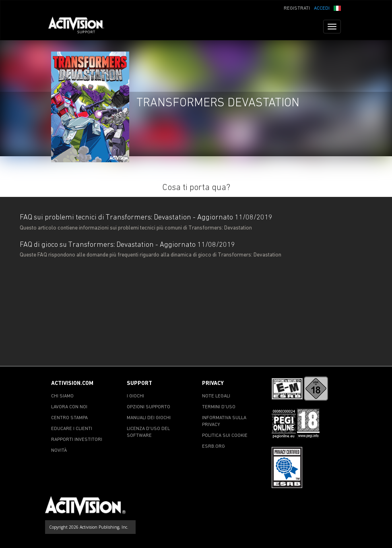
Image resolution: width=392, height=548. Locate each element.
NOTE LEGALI (216, 396)
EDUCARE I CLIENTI (72, 429)
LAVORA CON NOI (69, 407)
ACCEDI (322, 8)
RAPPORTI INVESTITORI (77, 440)
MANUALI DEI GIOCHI (149, 418)
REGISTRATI (297, 8)
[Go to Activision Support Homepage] (80, 27)
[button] (337, 8)
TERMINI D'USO (219, 407)
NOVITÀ (59, 451)
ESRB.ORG (214, 447)
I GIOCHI (135, 396)
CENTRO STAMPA (69, 418)
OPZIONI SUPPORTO (149, 407)
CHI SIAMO (62, 396)
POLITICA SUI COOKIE (225, 436)
